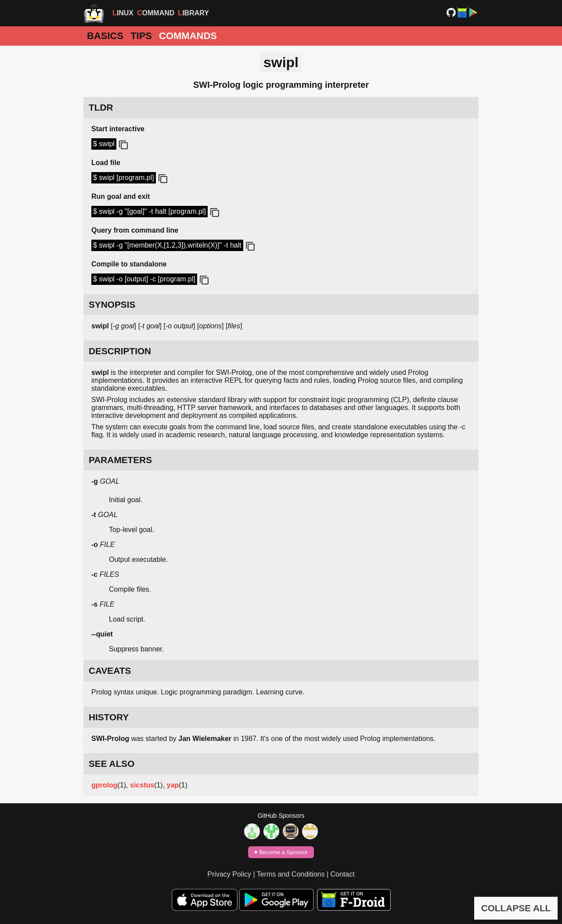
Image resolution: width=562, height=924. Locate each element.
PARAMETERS (120, 460)
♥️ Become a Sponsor (281, 852)
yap (173, 785)
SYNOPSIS (112, 304)
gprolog (104, 785)
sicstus (142, 785)
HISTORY (109, 717)
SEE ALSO (112, 764)
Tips (141, 36)
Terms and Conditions (291, 874)
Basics (105, 36)
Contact (343, 874)
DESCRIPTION (120, 351)
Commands (188, 36)
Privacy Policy (229, 874)
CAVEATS (110, 671)
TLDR (101, 107)
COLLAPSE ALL (516, 908)
